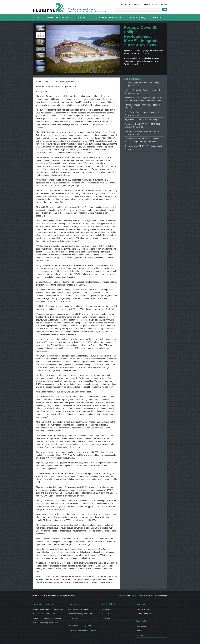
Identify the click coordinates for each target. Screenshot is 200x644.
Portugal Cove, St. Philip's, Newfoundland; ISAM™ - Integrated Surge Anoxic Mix (143, 140)
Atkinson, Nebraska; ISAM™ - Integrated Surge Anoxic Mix (142, 92)
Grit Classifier (73, 618)
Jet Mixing (106, 618)
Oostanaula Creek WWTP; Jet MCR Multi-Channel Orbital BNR (143, 125)
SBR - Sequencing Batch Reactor (47, 623)
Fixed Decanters (142, 609)
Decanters (158, 17)
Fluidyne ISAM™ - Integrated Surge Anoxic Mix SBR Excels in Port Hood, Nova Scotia (143, 99)
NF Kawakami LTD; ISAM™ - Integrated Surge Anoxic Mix (142, 84)
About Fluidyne (142, 621)
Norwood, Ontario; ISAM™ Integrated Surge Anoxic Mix (144, 106)
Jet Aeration (106, 609)
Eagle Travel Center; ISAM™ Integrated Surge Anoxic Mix (142, 114)
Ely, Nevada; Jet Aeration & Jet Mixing (141, 120)
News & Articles (150, 5)
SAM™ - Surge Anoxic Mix (44, 614)
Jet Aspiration (107, 614)
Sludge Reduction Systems (109, 17)
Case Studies (135, 5)
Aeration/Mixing (108, 604)
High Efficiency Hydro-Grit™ (79, 609)
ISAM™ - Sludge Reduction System (82, 631)
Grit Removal (82, 17)
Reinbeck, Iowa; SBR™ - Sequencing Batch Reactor (143, 148)
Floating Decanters (143, 614)
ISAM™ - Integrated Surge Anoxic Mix (49, 609)
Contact (163, 5)
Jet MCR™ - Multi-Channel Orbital (47, 618)
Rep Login (140, 635)
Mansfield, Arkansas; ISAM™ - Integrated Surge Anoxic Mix (142, 133)
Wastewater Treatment (58, 17)
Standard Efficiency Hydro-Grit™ (81, 614)
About (124, 5)
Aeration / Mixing (137, 17)
